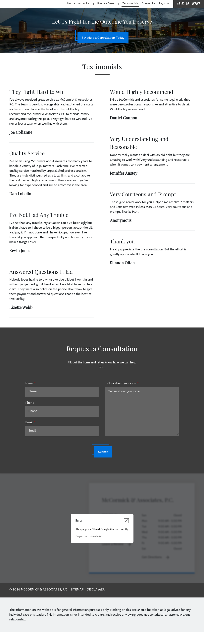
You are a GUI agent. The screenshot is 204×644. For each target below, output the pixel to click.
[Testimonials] (130, 10)
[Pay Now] (164, 10)
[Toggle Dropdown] (93, 10)
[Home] (71, 10)
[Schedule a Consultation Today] (103, 50)
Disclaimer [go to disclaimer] (96, 602)
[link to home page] (26, 10)
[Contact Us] (149, 10)
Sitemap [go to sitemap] (77, 602)
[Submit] (103, 464)
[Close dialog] (126, 533)
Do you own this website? (89, 548)
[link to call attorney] (189, 10)
